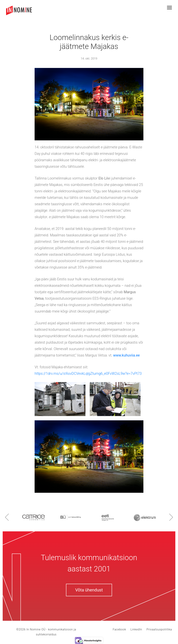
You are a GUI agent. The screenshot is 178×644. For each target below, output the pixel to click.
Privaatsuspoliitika (159, 629)
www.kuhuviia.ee (126, 355)
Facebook (119, 629)
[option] (34, 517)
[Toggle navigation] (171, 8)
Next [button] (171, 517)
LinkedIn (136, 629)
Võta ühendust (89, 590)
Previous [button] (7, 517)
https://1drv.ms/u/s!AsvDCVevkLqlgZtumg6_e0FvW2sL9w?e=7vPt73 (88, 373)
